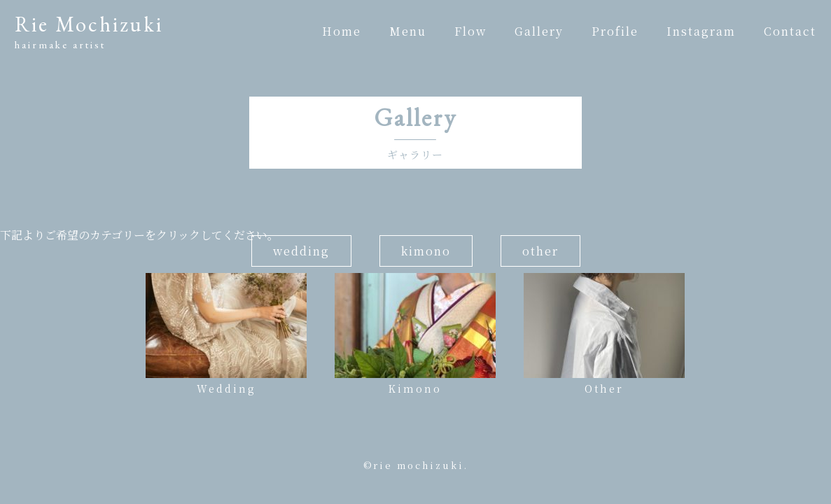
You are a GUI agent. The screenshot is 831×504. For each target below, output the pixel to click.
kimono (426, 251)
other (540, 251)
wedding (301, 251)
